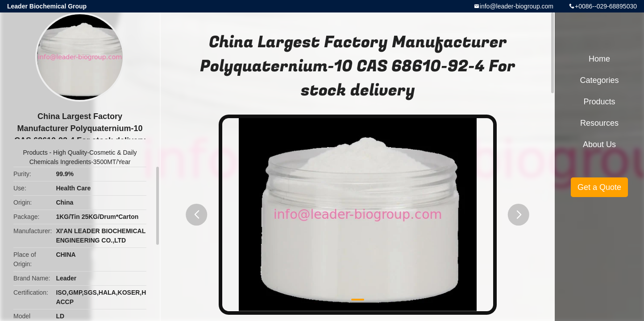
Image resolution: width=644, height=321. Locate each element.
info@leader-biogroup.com (517, 6)
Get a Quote (599, 187)
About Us (599, 144)
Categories (599, 80)
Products (35, 152)
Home (599, 59)
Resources (599, 123)
